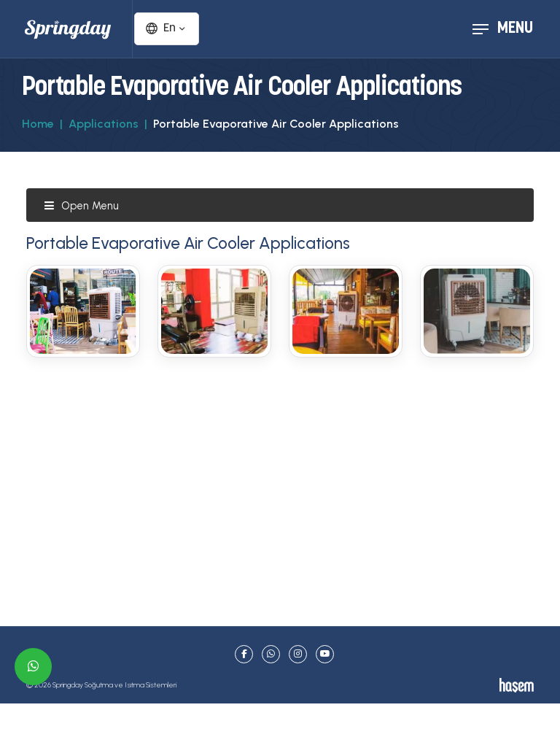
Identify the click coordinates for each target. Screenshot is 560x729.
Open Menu (81, 206)
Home (38, 124)
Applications (104, 124)
